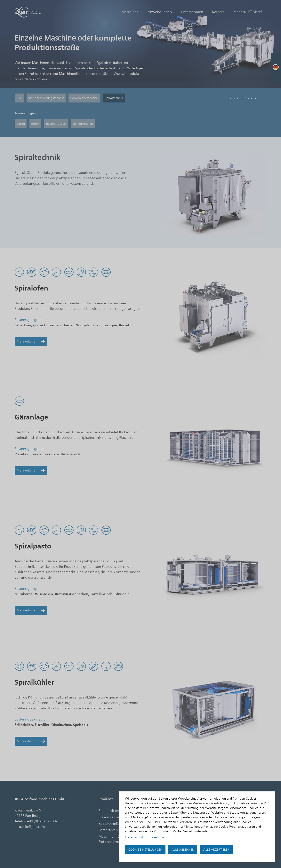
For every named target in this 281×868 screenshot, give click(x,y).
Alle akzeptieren (216, 850)
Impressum (155, 837)
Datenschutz (135, 837)
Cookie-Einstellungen (145, 850)
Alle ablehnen (183, 850)
